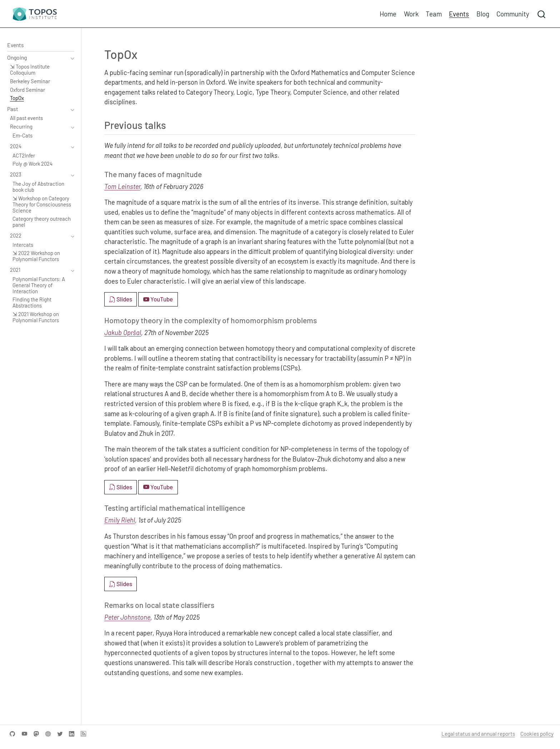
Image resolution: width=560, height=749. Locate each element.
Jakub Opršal (123, 333)
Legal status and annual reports (478, 734)
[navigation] (37, 58)
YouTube (158, 299)
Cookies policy (537, 734)
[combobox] (542, 14)
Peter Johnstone (127, 617)
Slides (121, 299)
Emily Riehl (120, 520)
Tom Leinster (122, 186)
